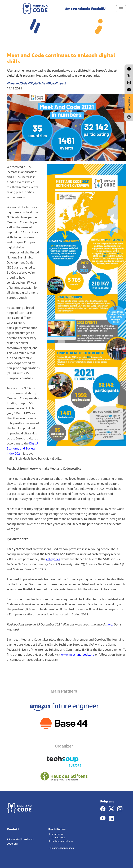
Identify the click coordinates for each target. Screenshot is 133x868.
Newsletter (129, 103)
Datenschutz (57, 837)
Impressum (56, 834)
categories (53, 559)
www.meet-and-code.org (78, 655)
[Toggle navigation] (121, 9)
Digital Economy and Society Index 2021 (22, 448)
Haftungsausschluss (60, 841)
